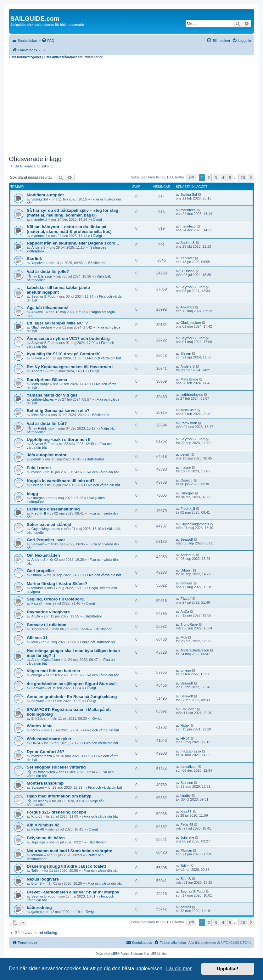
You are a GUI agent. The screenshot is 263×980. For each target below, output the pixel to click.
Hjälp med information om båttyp (59, 796)
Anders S (39, 247)
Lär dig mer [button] (179, 969)
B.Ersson (45, 276)
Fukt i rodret (39, 468)
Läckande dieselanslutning (53, 509)
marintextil (39, 219)
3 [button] (216, 177)
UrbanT (37, 575)
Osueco (37, 485)
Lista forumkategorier (25, 57)
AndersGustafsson (46, 660)
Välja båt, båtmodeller (98, 642)
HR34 (36, 743)
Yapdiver (38, 263)
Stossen (38, 787)
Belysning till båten (46, 838)
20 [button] (243, 177)
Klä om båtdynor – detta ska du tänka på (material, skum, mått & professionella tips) (69, 229)
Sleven (37, 358)
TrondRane (40, 629)
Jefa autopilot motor (47, 455)
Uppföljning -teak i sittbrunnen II (59, 439)
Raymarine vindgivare (48, 612)
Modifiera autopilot (45, 195)
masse (36, 472)
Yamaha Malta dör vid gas (52, 395)
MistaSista (39, 415)
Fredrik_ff (39, 513)
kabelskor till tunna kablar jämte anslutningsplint (58, 290)
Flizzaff (37, 603)
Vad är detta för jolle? (48, 271)
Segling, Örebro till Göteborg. (56, 599)
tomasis (37, 588)
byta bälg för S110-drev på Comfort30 (64, 354)
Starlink (34, 259)
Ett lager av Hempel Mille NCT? (57, 323)
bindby (43, 801)
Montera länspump (45, 783)
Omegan (38, 498)
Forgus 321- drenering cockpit (56, 812)
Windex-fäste (40, 726)
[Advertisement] (131, 106)
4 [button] (223, 177)
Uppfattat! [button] (228, 969)
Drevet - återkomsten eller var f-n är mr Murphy (73, 892)
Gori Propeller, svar (46, 540)
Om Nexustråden (43, 555)
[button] (191, 177)
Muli (35, 642)
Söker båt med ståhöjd (49, 524)
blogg (32, 494)
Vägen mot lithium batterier (54, 671)
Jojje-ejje (38, 842)
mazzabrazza (42, 756)
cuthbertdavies (43, 399)
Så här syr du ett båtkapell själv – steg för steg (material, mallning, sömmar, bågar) (73, 213)
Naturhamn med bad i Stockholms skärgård (70, 851)
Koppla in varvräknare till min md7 (61, 481)
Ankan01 (38, 312)
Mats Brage (40, 384)
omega (37, 675)
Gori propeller (40, 571)
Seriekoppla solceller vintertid (56, 767)
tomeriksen (47, 772)
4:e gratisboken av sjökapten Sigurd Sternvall (72, 684)
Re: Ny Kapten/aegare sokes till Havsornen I (70, 367)
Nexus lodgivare (43, 879)
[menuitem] (48, 41)
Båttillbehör (97, 263)
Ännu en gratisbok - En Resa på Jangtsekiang (72, 697)
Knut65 (37, 816)
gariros (37, 912)
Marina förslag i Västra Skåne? (57, 584)
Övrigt (97, 219)
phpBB (113, 954)
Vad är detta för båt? (47, 423)
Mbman (37, 855)
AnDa (36, 616)
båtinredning (39, 907)
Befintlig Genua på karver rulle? (58, 411)
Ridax (36, 730)
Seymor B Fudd (43, 296)
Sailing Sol (40, 199)
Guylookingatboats (46, 529)
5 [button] (230, 177)
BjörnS (37, 883)
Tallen (36, 870)
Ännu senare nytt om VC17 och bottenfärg (68, 338)
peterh (36, 459)
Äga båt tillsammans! (48, 308)
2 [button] (209, 177)
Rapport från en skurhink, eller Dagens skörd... (73, 243)
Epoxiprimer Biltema (47, 380)
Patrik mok (46, 428)
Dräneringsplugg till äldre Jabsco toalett (66, 866)
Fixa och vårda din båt (104, 358)
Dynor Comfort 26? (45, 752)
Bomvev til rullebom (47, 625)
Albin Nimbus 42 (43, 825)
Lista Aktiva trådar (57, 57)
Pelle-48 (38, 829)
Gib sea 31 (37, 638)
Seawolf (38, 544)
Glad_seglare (42, 327)
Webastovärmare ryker (49, 739)
